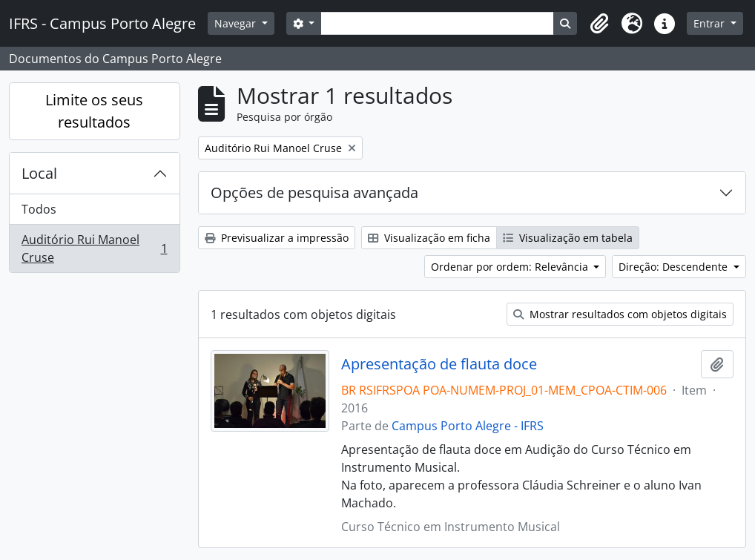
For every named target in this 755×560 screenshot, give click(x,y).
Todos (39, 209)
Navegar (237, 23)
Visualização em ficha (429, 238)
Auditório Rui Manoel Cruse (94, 248)
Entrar (711, 23)
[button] (599, 24)
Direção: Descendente (675, 267)
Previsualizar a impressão (277, 238)
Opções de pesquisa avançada (314, 192)
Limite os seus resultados (94, 111)
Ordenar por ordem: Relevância (511, 267)
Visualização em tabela (568, 238)
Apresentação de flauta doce (439, 364)
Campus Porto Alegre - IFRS (468, 426)
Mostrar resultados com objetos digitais (620, 314)
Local (39, 173)
